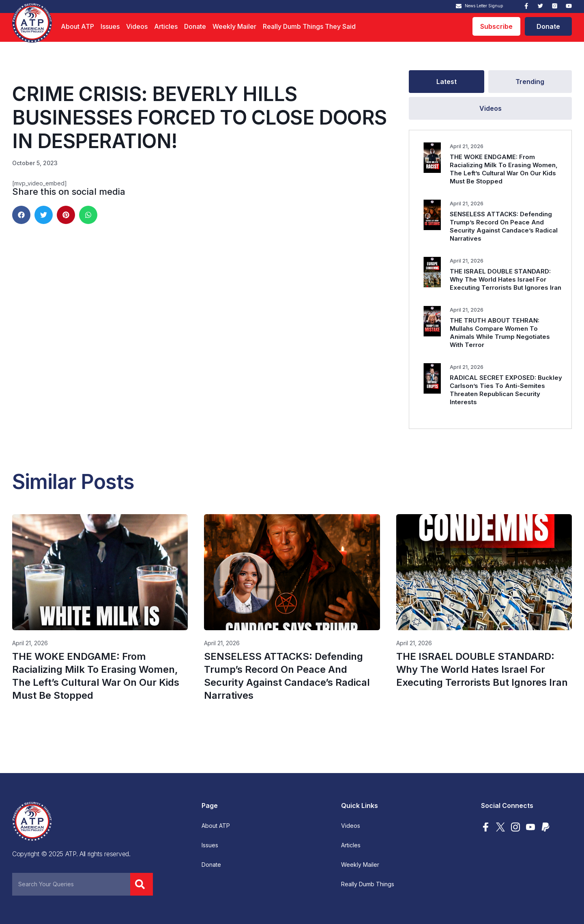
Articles (166, 26)
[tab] (447, 82)
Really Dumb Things (368, 884)
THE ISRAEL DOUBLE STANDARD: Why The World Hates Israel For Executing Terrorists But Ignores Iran (506, 279)
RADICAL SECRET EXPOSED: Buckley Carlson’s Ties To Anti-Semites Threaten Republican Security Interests (506, 390)
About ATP (77, 26)
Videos (137, 26)
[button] (21, 215)
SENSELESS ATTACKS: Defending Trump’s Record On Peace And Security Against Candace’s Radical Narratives (504, 226)
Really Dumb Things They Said (309, 26)
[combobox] (71, 884)
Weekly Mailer (234, 26)
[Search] (142, 884)
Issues (110, 26)
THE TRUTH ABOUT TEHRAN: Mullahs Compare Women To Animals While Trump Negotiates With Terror (500, 333)
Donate (195, 26)
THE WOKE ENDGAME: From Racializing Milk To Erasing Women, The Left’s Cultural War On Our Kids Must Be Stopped (504, 169)
